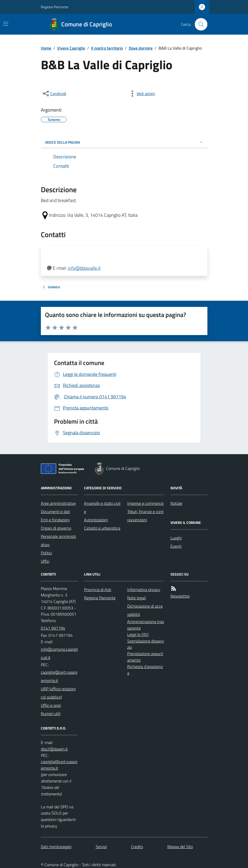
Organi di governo (56, 528)
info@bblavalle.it (84, 268)
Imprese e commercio (145, 503)
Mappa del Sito (180, 847)
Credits (137, 847)
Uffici (45, 561)
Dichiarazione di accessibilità (145, 610)
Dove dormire (141, 48)
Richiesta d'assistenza (145, 670)
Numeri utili (51, 714)
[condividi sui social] (54, 94)
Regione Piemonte (55, 7)
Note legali (137, 598)
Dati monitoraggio (56, 847)
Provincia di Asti (98, 590)
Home (46, 48)
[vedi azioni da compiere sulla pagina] (142, 94)
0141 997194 (53, 628)
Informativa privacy (144, 590)
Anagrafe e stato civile (102, 507)
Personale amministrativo (59, 540)
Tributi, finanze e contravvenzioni (145, 516)
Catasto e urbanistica (102, 528)
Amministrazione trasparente (146, 625)
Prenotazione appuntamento (145, 657)
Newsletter (180, 596)
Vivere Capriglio (71, 48)
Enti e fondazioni (55, 520)
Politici (46, 553)
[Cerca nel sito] (199, 24)
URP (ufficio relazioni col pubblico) (58, 693)
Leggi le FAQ (138, 634)
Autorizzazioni (96, 520)
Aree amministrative (58, 503)
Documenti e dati (55, 512)
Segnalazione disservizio (146, 644)
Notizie (176, 503)
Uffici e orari (51, 705)
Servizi (101, 847)
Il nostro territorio (107, 48)
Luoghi (176, 538)
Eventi (176, 546)
